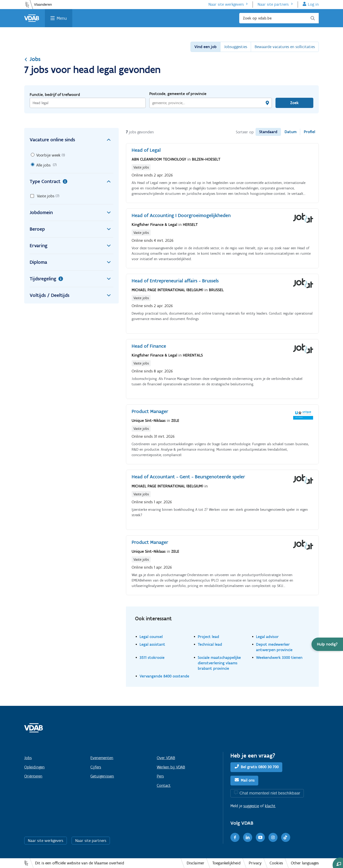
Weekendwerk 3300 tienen (279, 657)
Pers (160, 776)
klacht (270, 806)
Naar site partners (273, 4)
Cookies (276, 863)
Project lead (208, 637)
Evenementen (102, 758)
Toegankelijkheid (226, 863)
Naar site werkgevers (226, 4)
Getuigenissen (102, 776)
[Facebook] (235, 837)
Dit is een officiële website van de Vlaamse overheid (80, 863)
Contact (164, 785)
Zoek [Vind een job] (294, 103)
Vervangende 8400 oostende (164, 676)
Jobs (32, 59)
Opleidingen (34, 767)
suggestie (251, 806)
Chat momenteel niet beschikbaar (270, 793)
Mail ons (248, 780)
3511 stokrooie (152, 657)
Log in (313, 4)
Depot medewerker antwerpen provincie (274, 647)
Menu (62, 18)
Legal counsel (151, 637)
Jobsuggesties (236, 47)
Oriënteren (33, 776)
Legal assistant (152, 644)
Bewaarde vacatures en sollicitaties (285, 47)
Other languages (305, 863)
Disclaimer (196, 863)
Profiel (309, 132)
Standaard (268, 132)
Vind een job (205, 47)
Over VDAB (166, 758)
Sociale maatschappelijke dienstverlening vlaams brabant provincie (219, 663)
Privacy (255, 863)
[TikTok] (286, 837)
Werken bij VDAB (171, 767)
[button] (327, 644)
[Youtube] (260, 837)
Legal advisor (267, 637)
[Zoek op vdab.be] (279, 18)
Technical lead (210, 644)
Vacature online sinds (71, 140)
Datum (291, 132)
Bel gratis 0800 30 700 (260, 767)
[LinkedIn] (248, 837)
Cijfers (96, 767)
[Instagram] (273, 837)
